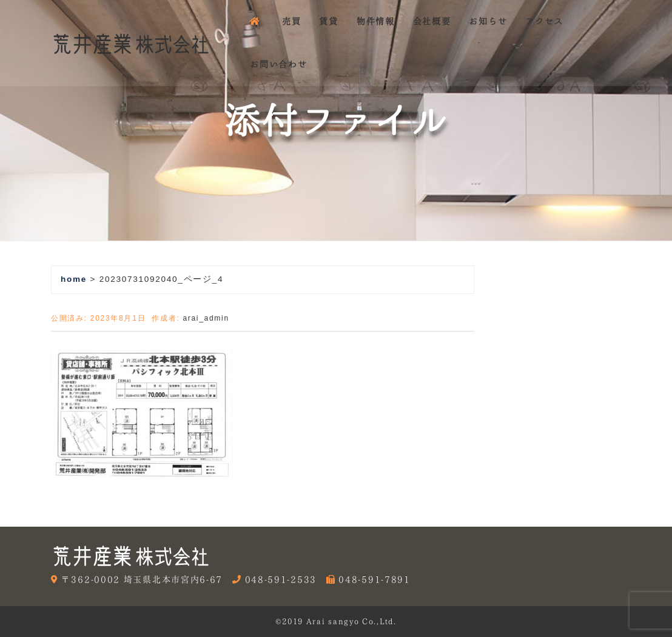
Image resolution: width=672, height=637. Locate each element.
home (74, 279)
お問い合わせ (278, 64)
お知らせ (488, 21)
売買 (291, 21)
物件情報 (376, 21)
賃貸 (328, 21)
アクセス (544, 21)
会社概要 (432, 21)
